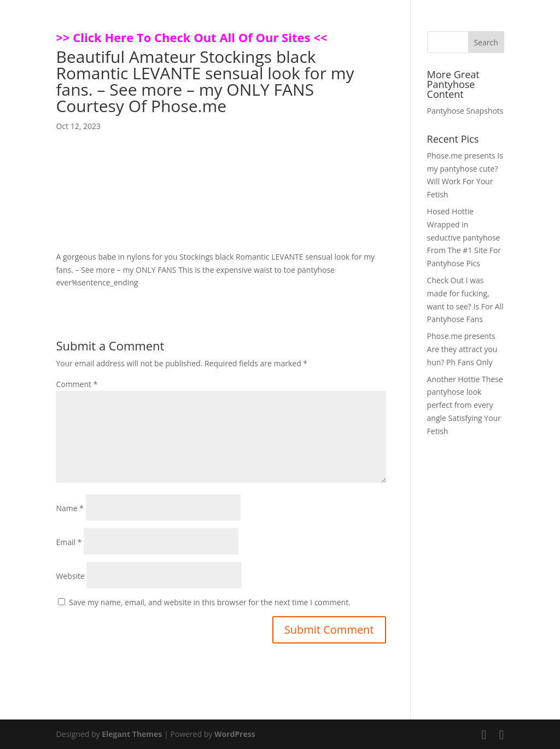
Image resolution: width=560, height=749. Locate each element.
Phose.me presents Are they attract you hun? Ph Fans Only (462, 349)
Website (70, 576)
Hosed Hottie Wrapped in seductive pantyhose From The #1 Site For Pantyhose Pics (464, 237)
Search (486, 42)
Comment (77, 384)
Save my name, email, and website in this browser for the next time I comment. (210, 602)
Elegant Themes (132, 734)
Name (70, 508)
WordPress (235, 734)
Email (69, 542)
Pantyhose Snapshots (465, 111)
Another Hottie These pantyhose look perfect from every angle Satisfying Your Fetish (465, 405)
